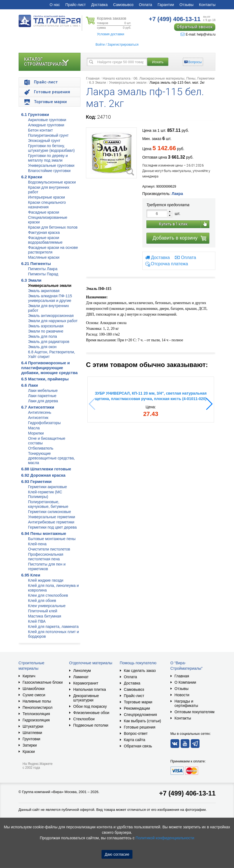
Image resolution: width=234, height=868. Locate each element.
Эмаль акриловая (44, 291)
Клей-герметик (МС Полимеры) (45, 494)
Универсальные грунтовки (51, 165)
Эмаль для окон (42, 347)
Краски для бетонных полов (53, 227)
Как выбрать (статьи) (143, 721)
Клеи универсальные (47, 606)
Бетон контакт (41, 130)
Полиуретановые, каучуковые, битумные (48, 504)
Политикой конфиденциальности (165, 838)
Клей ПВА (37, 621)
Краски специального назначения (47, 205)
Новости (182, 695)
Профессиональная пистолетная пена (46, 557)
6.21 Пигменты (36, 263)
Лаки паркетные (42, 396)
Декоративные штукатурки (86, 698)
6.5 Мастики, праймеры (45, 379)
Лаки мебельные (43, 391)
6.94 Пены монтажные (44, 533)
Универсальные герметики (52, 517)
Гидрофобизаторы (44, 423)
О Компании (185, 682)
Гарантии (166, 5)
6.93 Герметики (37, 481)
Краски (29, 752)
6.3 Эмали (31, 280)
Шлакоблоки (34, 689)
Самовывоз (123, 5)
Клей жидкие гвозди (46, 580)
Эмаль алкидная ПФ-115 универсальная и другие (50, 298)
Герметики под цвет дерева (53, 527)
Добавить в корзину (175, 238)
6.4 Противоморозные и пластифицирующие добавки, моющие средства (50, 368)
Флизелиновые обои (91, 713)
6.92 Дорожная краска (44, 475)
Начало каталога (117, 78)
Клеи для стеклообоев (48, 595)
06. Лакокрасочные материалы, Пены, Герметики (174, 78)
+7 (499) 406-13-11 (187, 793)
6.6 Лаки (30, 385)
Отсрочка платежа (169, 264)
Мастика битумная (45, 616)
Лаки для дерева (43, 401)
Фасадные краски (44, 212)
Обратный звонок (195, 27)
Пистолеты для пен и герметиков (47, 566)
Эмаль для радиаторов (49, 342)
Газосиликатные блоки (43, 682)
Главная (93, 78)
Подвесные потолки (91, 725)
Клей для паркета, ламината (54, 627)
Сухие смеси (34, 695)
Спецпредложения (141, 715)
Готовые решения (140, 727)
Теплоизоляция (36, 714)
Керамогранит (86, 683)
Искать (158, 62)
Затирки (30, 745)
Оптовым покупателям (195, 712)
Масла (34, 428)
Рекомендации (137, 708)
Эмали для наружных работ (53, 321)
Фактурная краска (44, 232)
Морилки (36, 433)
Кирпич (29, 676)
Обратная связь (138, 746)
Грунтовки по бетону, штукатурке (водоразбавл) (51, 148)
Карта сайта (135, 740)
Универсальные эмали (50, 286)
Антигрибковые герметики (51, 522)
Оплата (146, 5)
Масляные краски (44, 257)
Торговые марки (138, 702)
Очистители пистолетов (49, 549)
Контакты (207, 5)
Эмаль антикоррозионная (51, 316)
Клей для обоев (42, 601)
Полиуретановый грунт (48, 135)
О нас (55, 5)
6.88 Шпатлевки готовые (46, 469)
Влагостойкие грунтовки (49, 171)
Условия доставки (111, 34)
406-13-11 (175, 19)
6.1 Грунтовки (35, 114)
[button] (209, 404)
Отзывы (187, 5)
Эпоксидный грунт (44, 141)
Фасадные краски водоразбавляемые (45, 240)
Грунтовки (32, 739)
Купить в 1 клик (173, 224)
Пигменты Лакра (43, 269)
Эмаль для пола (43, 336)
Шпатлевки (32, 733)
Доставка (99, 5)
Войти (100, 45)
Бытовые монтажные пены (52, 539)
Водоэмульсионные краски (52, 182)
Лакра (177, 194)
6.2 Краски (32, 177)
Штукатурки (33, 726)
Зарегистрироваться (123, 45)
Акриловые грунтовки (47, 120)
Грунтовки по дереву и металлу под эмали (48, 158)
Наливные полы (37, 701)
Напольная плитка (90, 689)
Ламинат (81, 677)
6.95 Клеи (31, 575)
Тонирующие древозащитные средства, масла (52, 458)
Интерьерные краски (47, 197)
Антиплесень (40, 412)
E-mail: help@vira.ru (198, 34)
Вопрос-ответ (136, 733)
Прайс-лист (76, 5)
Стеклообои (84, 719)
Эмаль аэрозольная (46, 326)
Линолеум (82, 671)
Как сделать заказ (140, 671)
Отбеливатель (41, 448)
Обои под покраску (90, 706)
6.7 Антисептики (38, 407)
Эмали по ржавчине (46, 331)
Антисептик (38, 418)
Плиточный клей (43, 611)
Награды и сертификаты (186, 703)
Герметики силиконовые (50, 512)
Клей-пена (37, 544)
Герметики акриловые (48, 487)
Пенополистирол (38, 707)
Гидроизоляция (36, 720)
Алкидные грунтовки (46, 125)
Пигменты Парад (43, 274)
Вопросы (195, 62)
